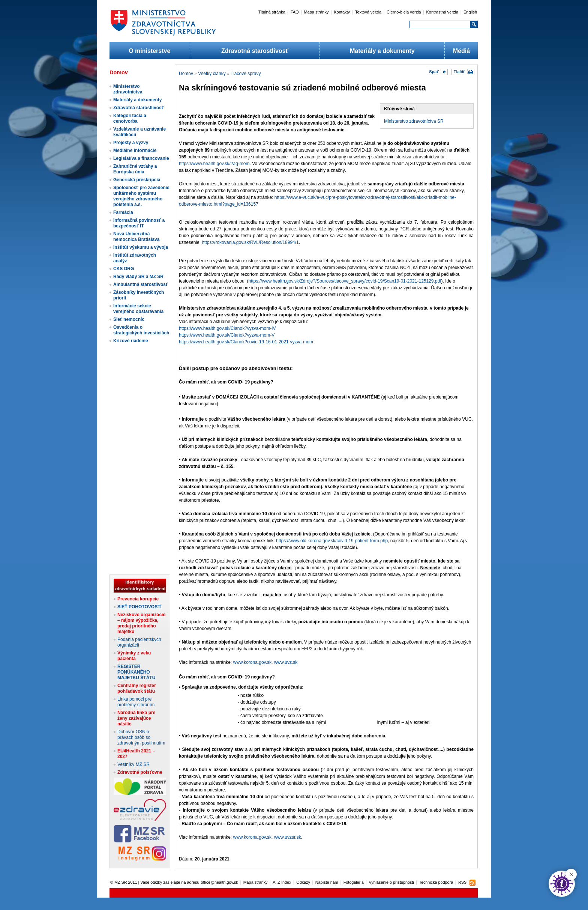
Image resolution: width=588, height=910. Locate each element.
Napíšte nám (327, 882)
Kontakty (342, 12)
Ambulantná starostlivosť (141, 284)
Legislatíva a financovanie (141, 158)
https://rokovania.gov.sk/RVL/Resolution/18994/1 (250, 242)
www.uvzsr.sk (288, 837)
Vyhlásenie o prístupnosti (391, 882)
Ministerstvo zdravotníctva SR (414, 121)
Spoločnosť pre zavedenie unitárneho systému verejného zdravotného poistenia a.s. (141, 196)
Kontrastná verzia (442, 12)
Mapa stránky (316, 12)
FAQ (295, 12)
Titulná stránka (272, 12)
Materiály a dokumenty (382, 51)
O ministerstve (149, 51)
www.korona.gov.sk (253, 662)
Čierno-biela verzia (404, 12)
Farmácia (123, 212)
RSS (462, 882)
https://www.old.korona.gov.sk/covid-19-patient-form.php (332, 541)
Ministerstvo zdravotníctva (128, 89)
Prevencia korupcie (138, 599)
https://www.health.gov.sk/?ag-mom (214, 164)
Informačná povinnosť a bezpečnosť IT (139, 223)
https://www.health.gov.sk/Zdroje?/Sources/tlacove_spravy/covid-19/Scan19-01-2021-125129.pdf (345, 281)
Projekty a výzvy (131, 143)
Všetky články (212, 74)
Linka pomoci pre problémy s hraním (136, 702)
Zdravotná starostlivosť (255, 51)
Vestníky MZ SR (133, 764)
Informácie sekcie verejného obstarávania (138, 309)
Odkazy (303, 882)
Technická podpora (436, 882)
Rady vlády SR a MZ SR (138, 277)
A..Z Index (282, 882)
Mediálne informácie (135, 150)
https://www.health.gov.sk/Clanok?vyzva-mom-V (227, 335)
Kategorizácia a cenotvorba (130, 118)
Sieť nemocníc (129, 319)
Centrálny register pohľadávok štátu (137, 688)
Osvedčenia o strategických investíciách (141, 330)
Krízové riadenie (131, 341)
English (470, 12)
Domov (186, 74)
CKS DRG (124, 269)
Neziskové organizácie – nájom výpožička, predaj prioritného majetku (141, 623)
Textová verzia (368, 12)
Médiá (461, 51)
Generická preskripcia (137, 180)
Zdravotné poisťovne (140, 772)
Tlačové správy (246, 74)
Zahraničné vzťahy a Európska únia (135, 169)
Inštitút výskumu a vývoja (141, 247)
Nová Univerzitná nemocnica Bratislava (136, 237)
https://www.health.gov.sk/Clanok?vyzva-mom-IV (227, 328)
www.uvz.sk (286, 662)
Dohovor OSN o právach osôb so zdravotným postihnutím (141, 737)
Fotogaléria (354, 882)
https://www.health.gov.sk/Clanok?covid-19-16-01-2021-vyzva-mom (246, 342)
